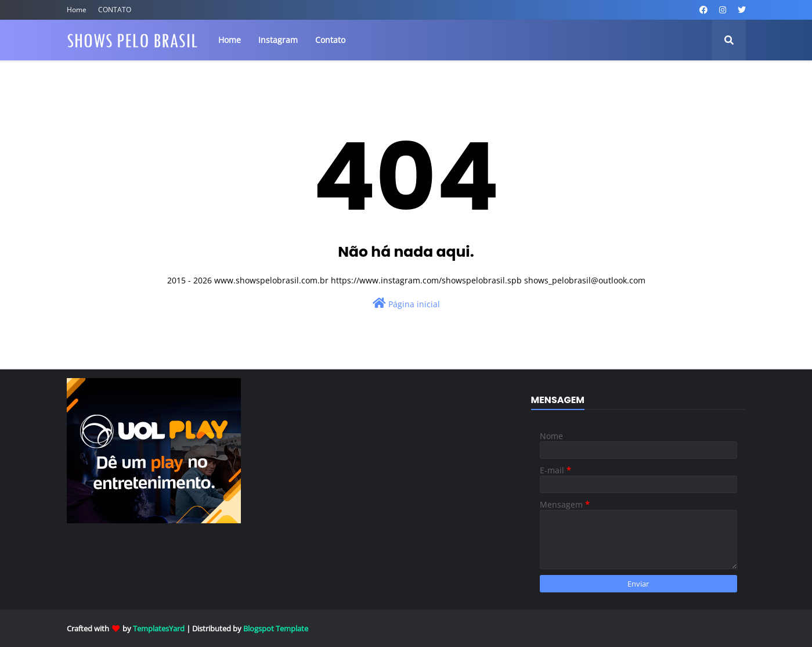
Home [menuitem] (230, 40)
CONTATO (115, 10)
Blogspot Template (276, 628)
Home (77, 10)
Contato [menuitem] (330, 40)
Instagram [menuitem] (278, 40)
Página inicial (406, 303)
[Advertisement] (406, 474)
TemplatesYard (159, 628)
